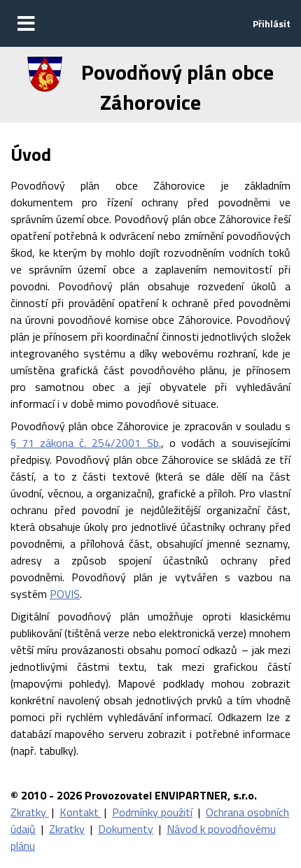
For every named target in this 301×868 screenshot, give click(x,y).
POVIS (65, 594)
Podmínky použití (152, 812)
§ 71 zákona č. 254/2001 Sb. (86, 443)
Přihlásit (272, 23)
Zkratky (30, 812)
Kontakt (80, 812)
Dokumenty (126, 829)
